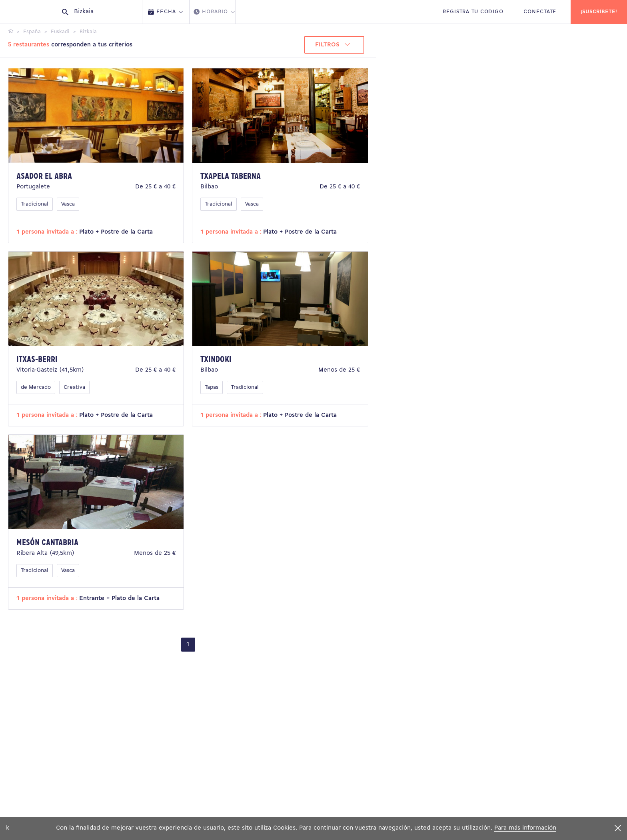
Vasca (68, 204)
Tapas (212, 387)
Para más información (525, 828)
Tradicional (35, 204)
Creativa (74, 387)
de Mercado (36, 387)
